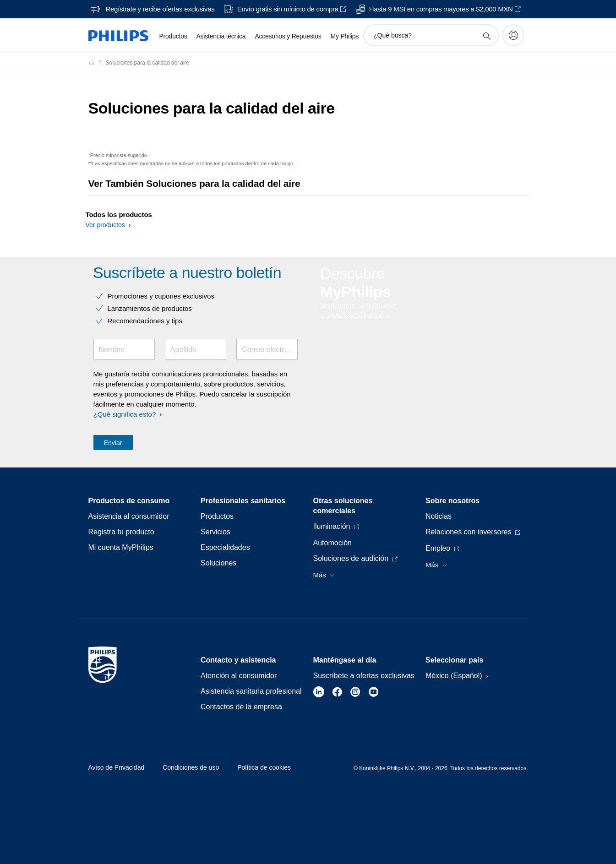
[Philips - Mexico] (97, 62)
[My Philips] (513, 35)
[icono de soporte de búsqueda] (486, 36)
